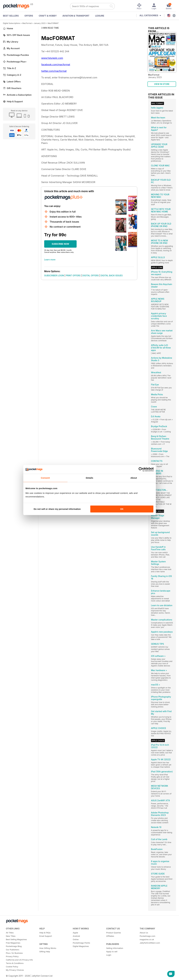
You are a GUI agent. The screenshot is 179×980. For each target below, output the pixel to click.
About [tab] (134, 478)
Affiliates (110, 936)
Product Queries (114, 933)
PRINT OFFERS (73, 275)
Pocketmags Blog (14, 946)
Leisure (100, 16)
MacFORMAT (53, 23)
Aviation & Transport (76, 16)
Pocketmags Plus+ (15, 62)
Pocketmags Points (81, 943)
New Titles (11, 936)
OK (122, 509)
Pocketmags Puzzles (16, 55)
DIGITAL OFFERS (91, 275)
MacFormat (27, 23)
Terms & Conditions (15, 963)
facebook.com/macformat (56, 64)
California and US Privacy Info (19, 960)
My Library (11, 42)
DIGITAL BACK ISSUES (112, 275)
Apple (75, 933)
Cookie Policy (12, 967)
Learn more (50, 260)
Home (8, 28)
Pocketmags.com (147, 936)
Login (109, 955)
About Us (144, 933)
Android (76, 936)
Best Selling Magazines (16, 939)
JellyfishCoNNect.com (150, 943)
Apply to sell (112, 952)
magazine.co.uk (147, 939)
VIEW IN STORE (162, 84)
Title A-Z (10, 68)
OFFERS (29, 16)
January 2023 (40, 23)
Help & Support (13, 101)
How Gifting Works (48, 948)
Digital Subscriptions (12, 23)
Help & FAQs (45, 933)
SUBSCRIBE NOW (60, 244)
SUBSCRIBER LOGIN (54, 275)
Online (76, 939)
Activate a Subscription (17, 95)
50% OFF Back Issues (16, 35)
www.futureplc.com (52, 58)
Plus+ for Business (14, 953)
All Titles (10, 933)
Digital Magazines (81, 946)
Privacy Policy (12, 956)
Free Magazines (13, 943)
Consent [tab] (45, 478)
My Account (11, 48)
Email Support (46, 936)
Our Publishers (13, 950)
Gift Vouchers (12, 88)
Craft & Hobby (48, 16)
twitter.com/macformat (54, 71)
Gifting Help (45, 952)
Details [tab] (90, 478)
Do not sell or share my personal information (57, 509)
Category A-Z (12, 75)
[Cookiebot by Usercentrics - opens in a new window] (141, 469)
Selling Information (115, 948)
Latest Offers (12, 82)
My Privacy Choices (15, 970)
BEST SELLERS (11, 16)
